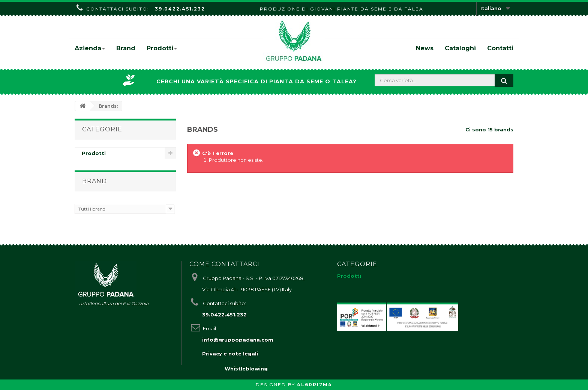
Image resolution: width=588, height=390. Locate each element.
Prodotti (162, 48)
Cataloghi (460, 48)
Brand (126, 48)
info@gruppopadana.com (238, 340)
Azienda (90, 48)
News (425, 48)
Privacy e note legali (230, 354)
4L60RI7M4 (315, 385)
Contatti (500, 48)
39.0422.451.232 (180, 9)
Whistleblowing (246, 369)
